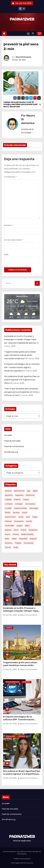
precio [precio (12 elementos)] (8, 534)
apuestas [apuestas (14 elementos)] (9, 495)
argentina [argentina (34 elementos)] (19, 495)
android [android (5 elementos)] (8, 491)
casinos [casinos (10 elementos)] (17, 500)
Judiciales (9, 573)
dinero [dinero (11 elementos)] (8, 513)
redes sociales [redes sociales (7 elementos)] (27, 534)
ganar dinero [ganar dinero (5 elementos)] (10, 517)
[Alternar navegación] (28, 34)
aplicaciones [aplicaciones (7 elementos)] (19, 491)
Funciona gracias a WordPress (15, 851)
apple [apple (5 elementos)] (35, 491)
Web (6, 254)
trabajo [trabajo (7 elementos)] (18, 543)
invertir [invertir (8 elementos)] (29, 521)
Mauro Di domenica (23, 57)
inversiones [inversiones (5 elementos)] (19, 521)
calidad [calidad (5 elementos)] (8, 500)
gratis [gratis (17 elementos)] (21, 517)
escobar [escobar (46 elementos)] (16, 513)
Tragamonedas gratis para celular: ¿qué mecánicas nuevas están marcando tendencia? (20, 355)
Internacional (11, 736)
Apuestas (9, 628)
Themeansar (22, 854)
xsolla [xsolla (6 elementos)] (16, 547)
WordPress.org (11, 452)
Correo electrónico (14, 240)
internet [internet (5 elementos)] (8, 521)
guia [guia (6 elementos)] (28, 517)
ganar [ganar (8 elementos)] (25, 513)
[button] (33, 33)
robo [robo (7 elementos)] (7, 539)
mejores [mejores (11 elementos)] (8, 530)
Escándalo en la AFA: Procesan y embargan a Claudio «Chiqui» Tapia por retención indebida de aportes (20, 340)
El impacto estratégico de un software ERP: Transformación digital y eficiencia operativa (22, 367)
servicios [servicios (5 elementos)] (9, 543)
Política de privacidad (22, 859)
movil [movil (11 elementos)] (16, 530)
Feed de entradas (12, 441)
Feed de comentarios (14, 446)
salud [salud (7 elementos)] (14, 539)
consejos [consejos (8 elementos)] (19, 504)
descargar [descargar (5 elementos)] (34, 508)
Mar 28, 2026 (11, 778)
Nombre (9, 225)
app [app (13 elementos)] (29, 491)
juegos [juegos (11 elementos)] (19, 526)
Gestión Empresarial (13, 682)
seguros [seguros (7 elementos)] (33, 539)
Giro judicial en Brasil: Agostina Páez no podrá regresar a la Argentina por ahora (22, 380)
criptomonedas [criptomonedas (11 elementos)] (20, 508)
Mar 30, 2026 (11, 615)
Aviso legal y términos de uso (22, 863)
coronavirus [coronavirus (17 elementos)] (30, 504)
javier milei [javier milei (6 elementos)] (9, 526)
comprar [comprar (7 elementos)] (9, 504)
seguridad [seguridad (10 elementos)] (23, 539)
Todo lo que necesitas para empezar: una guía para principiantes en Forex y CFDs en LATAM (22, 392)
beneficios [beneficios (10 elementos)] (30, 495)
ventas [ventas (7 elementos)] (8, 547)
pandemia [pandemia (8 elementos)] (33, 530)
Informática (26, 682)
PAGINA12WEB (22, 19)
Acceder (8, 435)
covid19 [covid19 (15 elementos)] (8, 508)
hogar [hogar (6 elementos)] (35, 517)
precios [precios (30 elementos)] (16, 534)
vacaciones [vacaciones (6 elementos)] (29, 543)
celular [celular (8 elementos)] (26, 500)
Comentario (10, 177)
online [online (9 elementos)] (24, 530)
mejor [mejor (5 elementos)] (27, 526)
